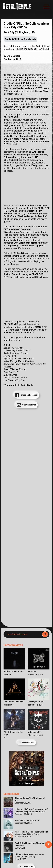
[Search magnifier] (45, 634)
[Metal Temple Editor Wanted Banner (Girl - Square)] (27, 785)
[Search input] (24, 634)
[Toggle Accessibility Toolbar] (48, 845)
